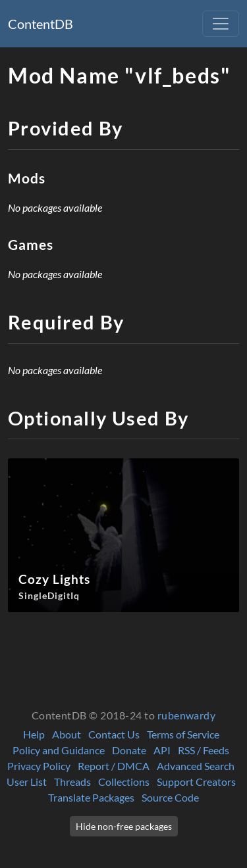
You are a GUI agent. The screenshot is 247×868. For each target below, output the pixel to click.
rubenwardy (187, 715)
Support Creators (196, 782)
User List (27, 782)
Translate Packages (91, 797)
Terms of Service (183, 734)
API (162, 750)
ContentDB (41, 24)
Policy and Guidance (59, 750)
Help (34, 734)
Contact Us (114, 734)
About (67, 734)
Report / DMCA (114, 766)
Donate (129, 750)
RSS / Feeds (204, 750)
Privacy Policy (39, 766)
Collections (124, 782)
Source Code (170, 797)
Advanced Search (196, 766)
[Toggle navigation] (221, 24)
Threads (72, 782)
